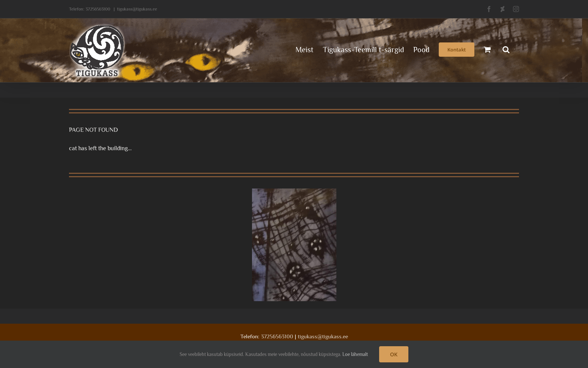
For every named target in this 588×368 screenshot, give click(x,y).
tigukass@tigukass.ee (137, 9)
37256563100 (98, 9)
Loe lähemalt (355, 354)
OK (394, 354)
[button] (506, 49)
